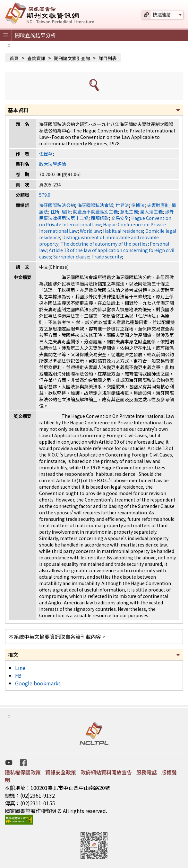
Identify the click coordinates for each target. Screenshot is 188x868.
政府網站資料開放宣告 (106, 772)
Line (20, 668)
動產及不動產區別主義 (95, 212)
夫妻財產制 (158, 205)
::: (8, 45)
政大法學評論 (53, 164)
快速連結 (162, 14)
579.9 (45, 195)
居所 (66, 212)
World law (90, 231)
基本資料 (18, 110)
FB (18, 675)
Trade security (107, 257)
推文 (13, 655)
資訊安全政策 (61, 772)
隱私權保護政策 (23, 772)
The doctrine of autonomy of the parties (104, 244)
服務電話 (147, 772)
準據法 (138, 205)
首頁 (14, 58)
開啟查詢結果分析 (35, 35)
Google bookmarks (38, 683)
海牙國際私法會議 (95, 205)
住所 (55, 212)
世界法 (122, 205)
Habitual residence (123, 231)
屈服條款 (100, 218)
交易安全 (120, 218)
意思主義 (129, 212)
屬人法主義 (151, 212)
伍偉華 (46, 154)
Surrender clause (71, 257)
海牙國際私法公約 (57, 205)
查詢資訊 (36, 58)
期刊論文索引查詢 (72, 58)
